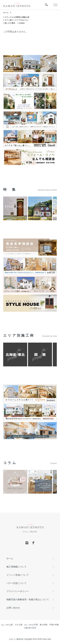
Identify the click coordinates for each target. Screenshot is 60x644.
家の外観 (44, 625)
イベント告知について (18, 575)
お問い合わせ (13, 608)
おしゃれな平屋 (31, 625)
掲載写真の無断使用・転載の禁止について (28, 599)
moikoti (22, 23)
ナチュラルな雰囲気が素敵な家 (17, 17)
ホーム (6, 13)
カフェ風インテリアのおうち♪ (17, 20)
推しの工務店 (10, 23)
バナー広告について (16, 583)
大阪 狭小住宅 (30, 628)
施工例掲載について (16, 567)
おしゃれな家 (7, 625)
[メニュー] (55, 5)
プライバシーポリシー (18, 591)
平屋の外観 (54, 625)
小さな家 (19, 625)
